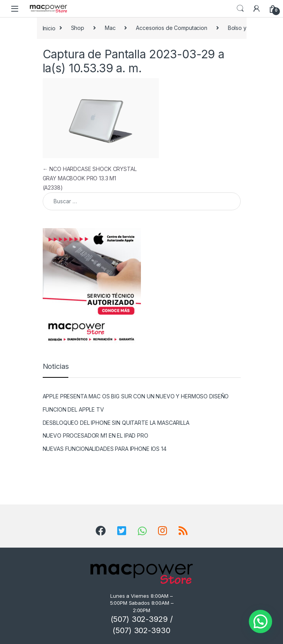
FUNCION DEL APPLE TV (73, 409)
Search (240, 9)
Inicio (49, 28)
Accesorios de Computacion (172, 28)
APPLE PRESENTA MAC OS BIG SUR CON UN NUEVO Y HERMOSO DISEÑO (136, 396)
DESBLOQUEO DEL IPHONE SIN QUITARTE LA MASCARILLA (116, 423)
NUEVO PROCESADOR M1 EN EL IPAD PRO (95, 435)
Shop (78, 28)
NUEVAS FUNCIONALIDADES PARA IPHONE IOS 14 (105, 449)
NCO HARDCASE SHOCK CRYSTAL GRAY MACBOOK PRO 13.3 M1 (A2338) (90, 178)
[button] (260, 621)
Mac (110, 28)
